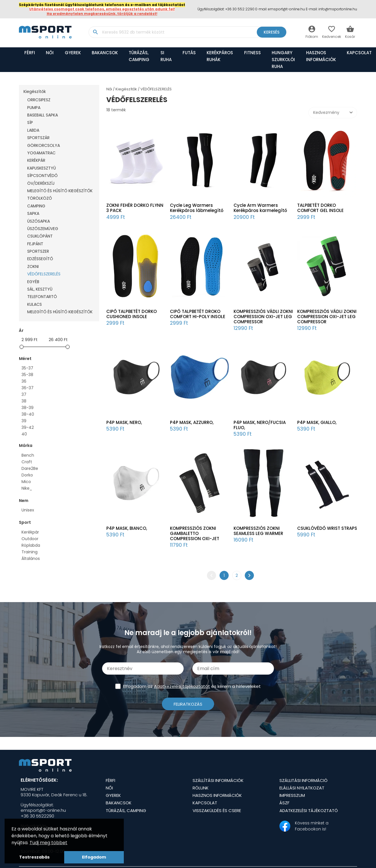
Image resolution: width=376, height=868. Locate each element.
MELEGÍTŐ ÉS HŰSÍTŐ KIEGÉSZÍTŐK (60, 191)
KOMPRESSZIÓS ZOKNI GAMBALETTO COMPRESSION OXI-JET (195, 534)
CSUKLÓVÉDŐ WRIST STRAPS (327, 528)
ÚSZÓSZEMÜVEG (43, 229)
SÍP (30, 122)
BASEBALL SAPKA (43, 115)
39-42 (28, 427)
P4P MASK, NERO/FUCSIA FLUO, (260, 425)
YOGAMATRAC (41, 153)
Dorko (27, 475)
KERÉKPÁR (36, 160)
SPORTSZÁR (38, 138)
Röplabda (31, 545)
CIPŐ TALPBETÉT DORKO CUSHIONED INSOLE (132, 314)
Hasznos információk (321, 56)
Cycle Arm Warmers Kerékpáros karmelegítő (260, 208)
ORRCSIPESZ (39, 100)
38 (24, 401)
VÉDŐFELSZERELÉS (44, 274)
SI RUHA (166, 56)
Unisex (28, 510)
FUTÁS (189, 53)
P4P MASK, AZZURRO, (192, 423)
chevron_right (249, 575)
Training (30, 552)
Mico (26, 482)
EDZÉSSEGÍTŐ (40, 259)
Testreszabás (34, 857)
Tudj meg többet (48, 843)
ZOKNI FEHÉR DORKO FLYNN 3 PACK (135, 208)
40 (24, 434)
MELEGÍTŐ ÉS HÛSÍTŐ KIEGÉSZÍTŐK (60, 312)
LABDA (33, 130)
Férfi (30, 53)
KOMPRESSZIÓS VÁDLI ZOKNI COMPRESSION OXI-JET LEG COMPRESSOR (263, 317)
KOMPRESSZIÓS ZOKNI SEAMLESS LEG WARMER (258, 531)
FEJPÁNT (35, 244)
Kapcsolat (205, 803)
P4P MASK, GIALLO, (317, 423)
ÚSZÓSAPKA (39, 221)
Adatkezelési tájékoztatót (182, 686)
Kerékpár (30, 532)
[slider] (21, 347)
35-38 (27, 375)
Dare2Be (30, 468)
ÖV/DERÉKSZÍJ (41, 183)
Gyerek (73, 53)
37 (24, 394)
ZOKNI (33, 266)
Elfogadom (94, 857)
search (95, 32)
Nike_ (27, 488)
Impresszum (292, 795)
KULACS (35, 304)
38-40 (28, 414)
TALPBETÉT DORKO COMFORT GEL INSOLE (320, 208)
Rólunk (201, 788)
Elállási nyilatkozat (302, 788)
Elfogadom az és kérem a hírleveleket (192, 686)
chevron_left (211, 575)
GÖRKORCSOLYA (44, 145)
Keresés (272, 32)
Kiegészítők (35, 92)
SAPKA (33, 213)
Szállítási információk (218, 780)
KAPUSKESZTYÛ (42, 168)
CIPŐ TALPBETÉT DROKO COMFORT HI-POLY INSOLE (198, 314)
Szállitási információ (303, 780)
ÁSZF (284, 803)
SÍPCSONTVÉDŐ (42, 176)
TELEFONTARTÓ (42, 297)
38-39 (28, 408)
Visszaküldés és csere (217, 810)
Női (50, 53)
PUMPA (34, 108)
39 (24, 421)
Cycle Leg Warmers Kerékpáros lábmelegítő (197, 208)
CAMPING (36, 206)
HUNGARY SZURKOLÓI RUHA (283, 60)
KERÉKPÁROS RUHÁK (220, 56)
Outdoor (30, 539)
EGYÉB (33, 282)
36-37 (28, 388)
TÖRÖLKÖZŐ (40, 198)
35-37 (27, 368)
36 (24, 381)
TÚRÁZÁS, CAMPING (139, 56)
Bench (28, 455)
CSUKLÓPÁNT (40, 236)
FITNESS (252, 53)
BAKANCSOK (105, 53)
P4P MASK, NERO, (124, 423)
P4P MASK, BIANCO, (127, 528)
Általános (31, 558)
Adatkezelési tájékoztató (309, 810)
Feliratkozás (188, 704)
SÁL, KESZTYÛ (40, 289)
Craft (27, 462)
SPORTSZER (38, 251)
